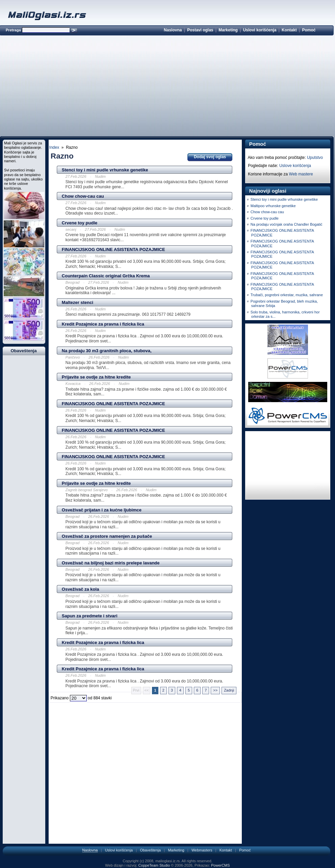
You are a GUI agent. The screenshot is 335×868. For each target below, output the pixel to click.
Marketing (228, 30)
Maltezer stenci (78, 302)
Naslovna (173, 30)
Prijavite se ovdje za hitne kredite (96, 377)
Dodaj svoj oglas (210, 157)
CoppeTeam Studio (154, 865)
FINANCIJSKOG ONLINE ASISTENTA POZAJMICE (113, 249)
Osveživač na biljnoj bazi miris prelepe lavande (111, 563)
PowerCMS (221, 865)
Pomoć (309, 30)
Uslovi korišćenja (260, 30)
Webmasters (202, 850)
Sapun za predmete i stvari (90, 616)
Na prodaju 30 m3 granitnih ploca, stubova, (107, 351)
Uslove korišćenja (295, 166)
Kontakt (289, 30)
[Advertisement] (166, 87)
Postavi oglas (200, 30)
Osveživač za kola (81, 589)
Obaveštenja (150, 850)
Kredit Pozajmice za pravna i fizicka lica (103, 324)
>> (215, 690)
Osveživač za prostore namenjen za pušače (107, 536)
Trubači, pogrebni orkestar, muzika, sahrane (287, 295)
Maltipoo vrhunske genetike (273, 206)
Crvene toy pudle (80, 223)
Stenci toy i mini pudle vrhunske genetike (105, 170)
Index (54, 147)
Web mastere (301, 174)
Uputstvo (315, 158)
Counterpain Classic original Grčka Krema (106, 276)
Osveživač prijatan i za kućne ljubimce (102, 510)
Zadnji (229, 690)
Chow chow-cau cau (83, 196)
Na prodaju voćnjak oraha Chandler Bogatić (287, 224)
